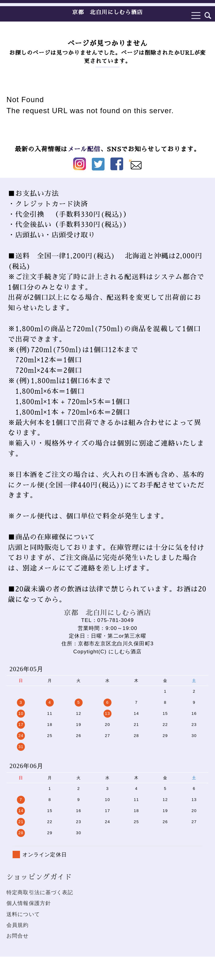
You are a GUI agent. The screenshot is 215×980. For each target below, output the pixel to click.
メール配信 (84, 149)
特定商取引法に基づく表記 (40, 892)
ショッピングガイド (39, 877)
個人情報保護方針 (29, 903)
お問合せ (18, 936)
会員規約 (18, 925)
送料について (23, 914)
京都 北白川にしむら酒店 (107, 12)
